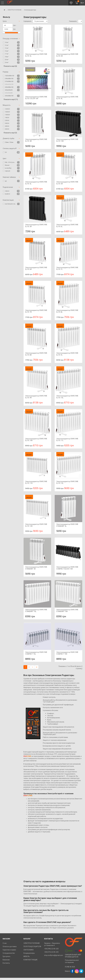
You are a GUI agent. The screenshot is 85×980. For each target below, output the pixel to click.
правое (7, 194)
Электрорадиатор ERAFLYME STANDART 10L (36, 611)
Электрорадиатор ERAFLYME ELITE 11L (67, 440)
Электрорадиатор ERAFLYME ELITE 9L (67, 354)
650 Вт (7, 129)
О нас (5, 943)
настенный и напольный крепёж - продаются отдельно (11, 204)
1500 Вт (8, 115)
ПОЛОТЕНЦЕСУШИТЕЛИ (32, 946)
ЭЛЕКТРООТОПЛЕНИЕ (14, 10)
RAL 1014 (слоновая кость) (11, 162)
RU (82, 3)
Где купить (7, 956)
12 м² (7, 45)
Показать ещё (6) (10, 66)
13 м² (7, 48)
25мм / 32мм (9, 142)
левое (7, 191)
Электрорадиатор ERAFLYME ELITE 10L (67, 397)
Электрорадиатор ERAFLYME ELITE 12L (67, 482)
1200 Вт (8, 109)
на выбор (8, 168)
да (6, 181)
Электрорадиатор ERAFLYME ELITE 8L (67, 311)
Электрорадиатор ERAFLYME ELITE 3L (36, 55)
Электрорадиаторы (30, 10)
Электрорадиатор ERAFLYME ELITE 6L (67, 226)
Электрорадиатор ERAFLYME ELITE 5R (67, 183)
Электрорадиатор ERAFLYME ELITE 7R (36, 311)
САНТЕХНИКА (28, 950)
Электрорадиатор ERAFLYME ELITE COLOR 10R (36, 98)
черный (8, 171)
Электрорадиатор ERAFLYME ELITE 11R (36, 482)
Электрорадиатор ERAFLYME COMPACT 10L (36, 653)
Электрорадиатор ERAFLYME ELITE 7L (67, 268)
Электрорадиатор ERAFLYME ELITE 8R (36, 354)
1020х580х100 (10, 76)
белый (7, 165)
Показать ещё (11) (11, 99)
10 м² (7, 42)
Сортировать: (28, 21)
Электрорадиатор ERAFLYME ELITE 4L (67, 98)
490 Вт (7, 126)
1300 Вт (8, 112)
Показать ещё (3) (10, 133)
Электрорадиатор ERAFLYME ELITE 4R (36, 140)
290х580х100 (9, 79)
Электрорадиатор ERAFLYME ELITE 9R (36, 397)
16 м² (7, 51)
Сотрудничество (9, 953)
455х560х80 (9, 93)
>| (36, 667)
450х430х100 (9, 84)
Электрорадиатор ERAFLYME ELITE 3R (67, 55)
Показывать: (73, 21)
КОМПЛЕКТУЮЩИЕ (30, 960)
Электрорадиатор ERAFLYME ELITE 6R (36, 268)
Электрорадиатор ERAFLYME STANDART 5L (67, 525)
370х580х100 (9, 81)
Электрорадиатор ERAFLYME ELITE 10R (67, 140)
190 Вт (7, 118)
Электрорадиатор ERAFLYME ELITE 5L (36, 183)
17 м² (7, 54)
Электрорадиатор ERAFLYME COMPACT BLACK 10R (67, 568)
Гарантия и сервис (9, 950)
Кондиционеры (29, 953)
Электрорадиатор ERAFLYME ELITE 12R (36, 525)
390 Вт (7, 123)
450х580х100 (9, 87)
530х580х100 (9, 96)
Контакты (6, 963)
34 (6, 152)
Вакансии (6, 960)
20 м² (7, 60)
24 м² (7, 62)
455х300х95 (9, 90)
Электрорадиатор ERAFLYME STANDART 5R (36, 568)
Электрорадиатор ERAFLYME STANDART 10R (67, 611)
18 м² (7, 57)
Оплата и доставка (10, 946)
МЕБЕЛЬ (27, 956)
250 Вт (7, 120)
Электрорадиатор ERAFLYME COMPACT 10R (67, 653)
